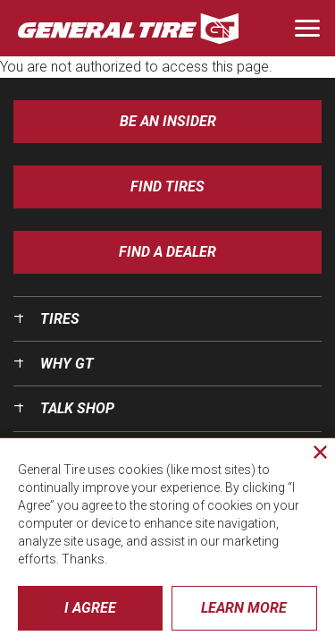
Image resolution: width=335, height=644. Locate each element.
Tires (60, 319)
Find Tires (167, 186)
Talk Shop (77, 408)
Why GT (67, 364)
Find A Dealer (167, 252)
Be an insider (168, 121)
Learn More (244, 608)
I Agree (90, 608)
